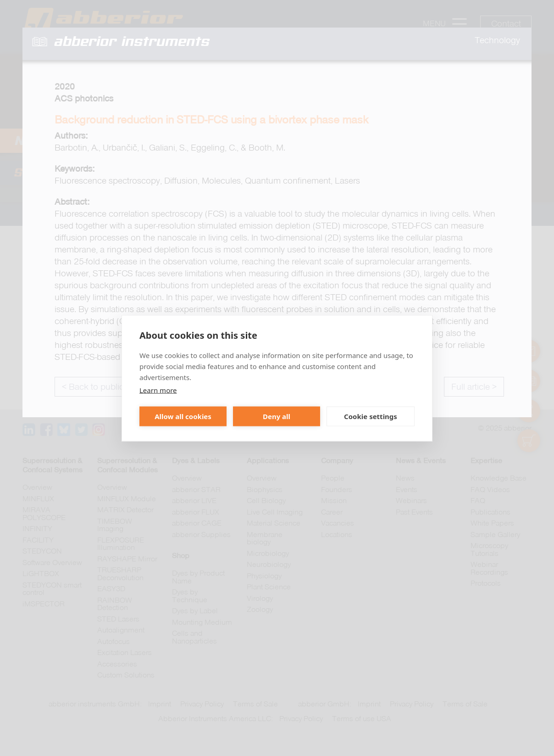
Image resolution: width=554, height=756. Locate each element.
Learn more (158, 390)
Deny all (277, 416)
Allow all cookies (183, 416)
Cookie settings (371, 416)
